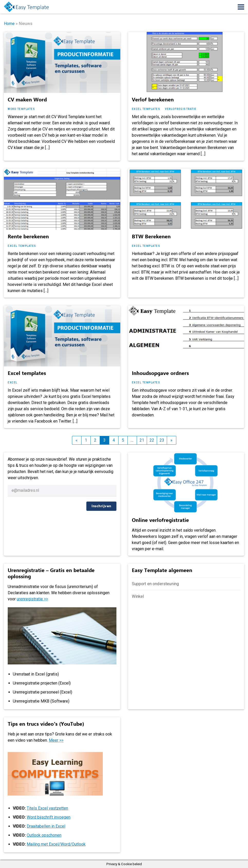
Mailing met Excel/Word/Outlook (56, 844)
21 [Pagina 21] (142, 440)
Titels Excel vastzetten (47, 808)
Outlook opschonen (44, 835)
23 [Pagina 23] (162, 440)
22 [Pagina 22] (152, 440)
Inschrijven (101, 506)
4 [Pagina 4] (114, 440)
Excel (13, 383)
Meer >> (56, 740)
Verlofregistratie (181, 109)
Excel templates (146, 109)
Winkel (138, 596)
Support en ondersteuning (155, 584)
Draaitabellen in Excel (46, 826)
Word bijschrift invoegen (49, 817)
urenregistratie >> (32, 599)
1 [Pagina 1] (86, 440)
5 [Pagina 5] (123, 440)
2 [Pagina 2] (95, 440)
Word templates (21, 109)
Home (9, 24)
